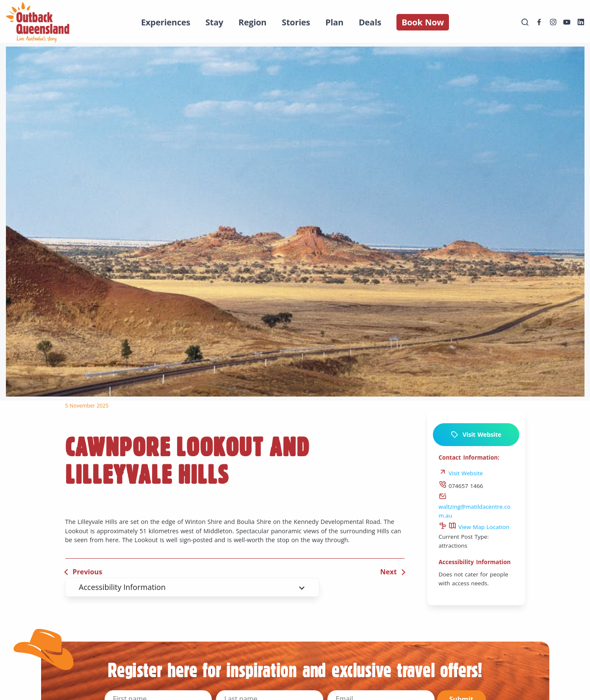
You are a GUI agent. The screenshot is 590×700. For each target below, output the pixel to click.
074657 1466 (461, 486)
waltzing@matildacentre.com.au (475, 507)
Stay (214, 22)
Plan (334, 22)
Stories (296, 22)
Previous (87, 572)
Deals (370, 22)
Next (389, 572)
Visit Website (476, 435)
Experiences (166, 22)
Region (252, 22)
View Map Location (479, 527)
